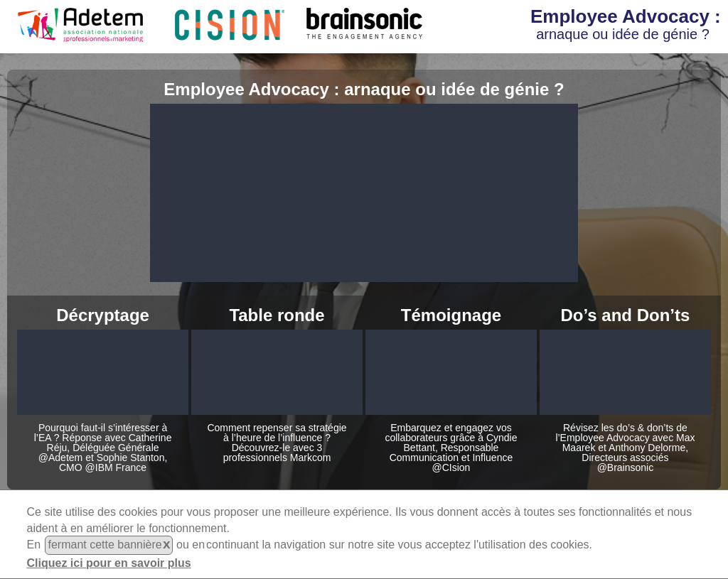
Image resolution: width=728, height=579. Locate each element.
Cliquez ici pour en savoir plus (109, 563)
